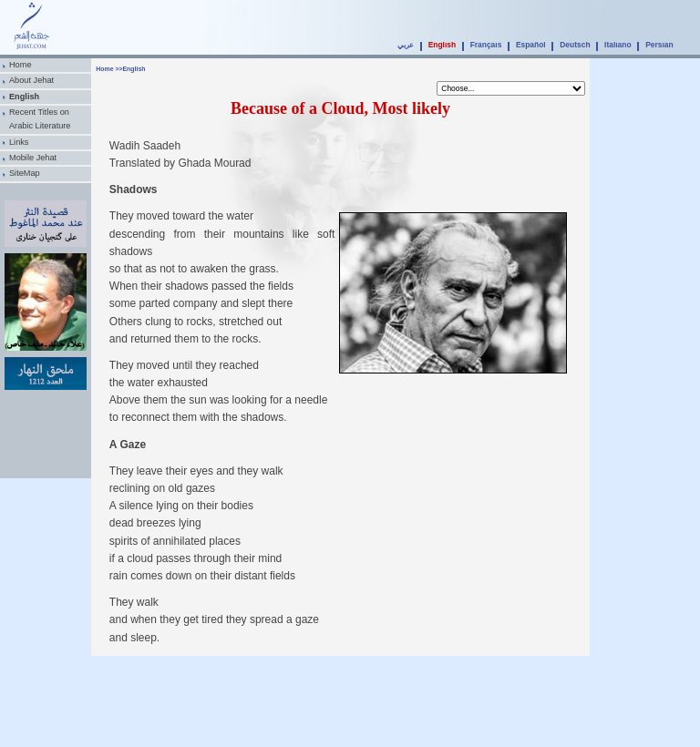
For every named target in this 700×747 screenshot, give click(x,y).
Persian (659, 45)
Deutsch (575, 45)
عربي (406, 45)
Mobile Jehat (33, 158)
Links (19, 142)
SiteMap (25, 173)
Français (486, 45)
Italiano (618, 45)
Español (531, 45)
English (442, 45)
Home (21, 65)
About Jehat (31, 80)
